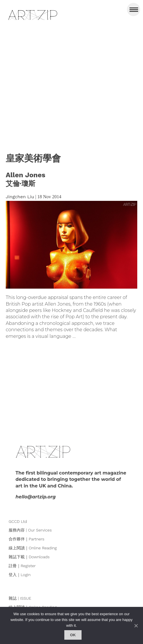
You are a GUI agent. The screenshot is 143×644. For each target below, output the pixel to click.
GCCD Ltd (18, 521)
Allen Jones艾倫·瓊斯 (26, 179)
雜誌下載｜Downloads (29, 557)
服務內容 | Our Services (30, 530)
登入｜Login (20, 575)
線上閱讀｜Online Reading (33, 548)
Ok (73, 635)
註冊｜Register (22, 566)
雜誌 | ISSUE (20, 598)
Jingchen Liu (20, 197)
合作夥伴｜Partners (26, 539)
